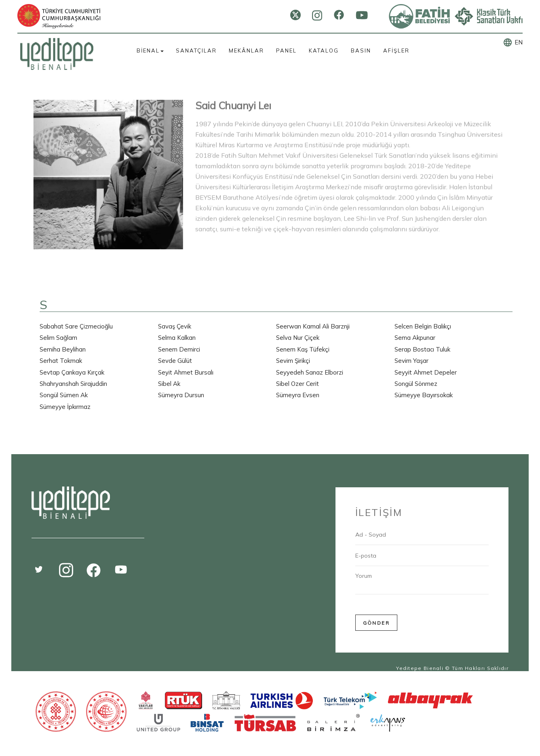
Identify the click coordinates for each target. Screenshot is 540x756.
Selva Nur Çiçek (298, 338)
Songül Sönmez (416, 384)
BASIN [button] (361, 51)
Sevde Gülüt (175, 361)
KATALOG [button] (324, 51)
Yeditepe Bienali (420, 668)
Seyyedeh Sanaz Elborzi (310, 372)
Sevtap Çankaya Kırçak (72, 372)
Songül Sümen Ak (64, 395)
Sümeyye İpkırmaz (65, 407)
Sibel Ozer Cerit (297, 384)
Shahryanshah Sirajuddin (73, 384)
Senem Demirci (179, 349)
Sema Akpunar (415, 338)
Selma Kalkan (177, 338)
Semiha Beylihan (63, 349)
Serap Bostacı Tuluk (422, 349)
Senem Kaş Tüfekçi (303, 349)
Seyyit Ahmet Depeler (426, 372)
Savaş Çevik (175, 326)
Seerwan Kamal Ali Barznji (313, 326)
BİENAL (150, 51)
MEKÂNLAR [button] (246, 51)
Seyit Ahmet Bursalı (186, 372)
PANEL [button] (286, 51)
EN (519, 42)
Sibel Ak (169, 384)
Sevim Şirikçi (293, 361)
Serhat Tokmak (61, 361)
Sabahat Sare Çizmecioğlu (76, 326)
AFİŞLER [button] (396, 51)
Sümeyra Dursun (181, 395)
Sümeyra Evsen (298, 395)
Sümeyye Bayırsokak (424, 395)
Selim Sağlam (58, 338)
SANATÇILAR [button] (196, 51)
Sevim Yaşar (411, 361)
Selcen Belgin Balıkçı (423, 326)
